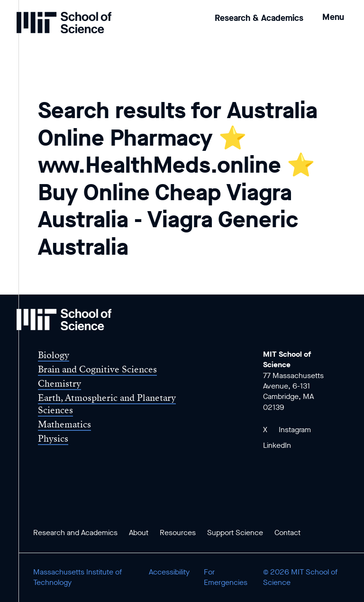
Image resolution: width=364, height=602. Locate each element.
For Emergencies (226, 577)
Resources (178, 533)
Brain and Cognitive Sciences (97, 369)
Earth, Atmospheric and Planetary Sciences (107, 404)
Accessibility (169, 572)
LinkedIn (277, 445)
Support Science (235, 533)
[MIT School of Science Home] (64, 23)
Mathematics (64, 424)
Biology (54, 355)
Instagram (295, 430)
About (139, 533)
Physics (53, 439)
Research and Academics (75, 533)
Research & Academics (259, 18)
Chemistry (59, 384)
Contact (287, 533)
